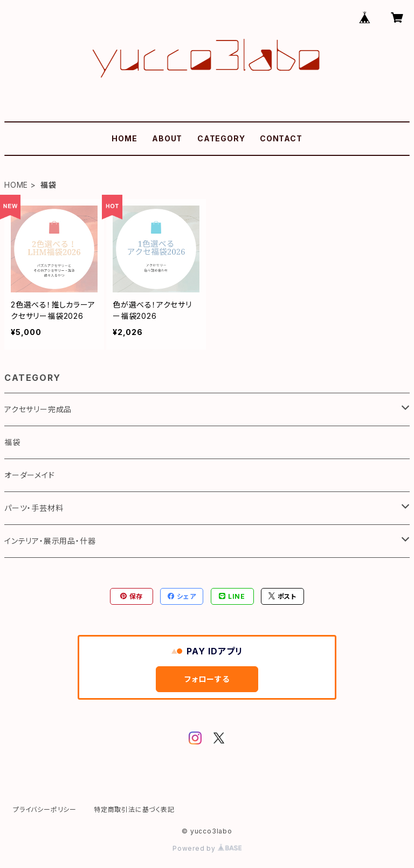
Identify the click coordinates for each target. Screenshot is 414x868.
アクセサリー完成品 (38, 409)
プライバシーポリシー (45, 809)
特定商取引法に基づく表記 (134, 809)
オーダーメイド (30, 475)
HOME (124, 138)
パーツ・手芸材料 (34, 508)
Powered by (207, 848)
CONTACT (281, 138)
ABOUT (167, 138)
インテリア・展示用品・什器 (50, 541)
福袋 (12, 442)
